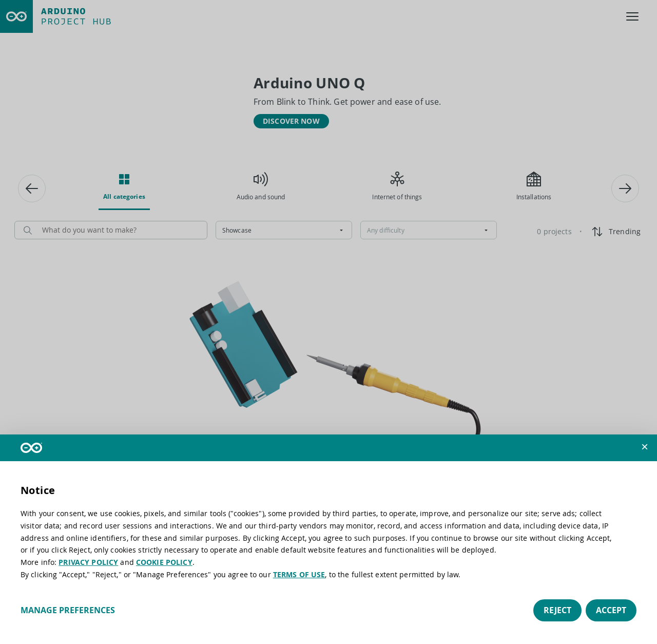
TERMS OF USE (299, 574)
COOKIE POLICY (164, 562)
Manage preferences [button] (68, 610)
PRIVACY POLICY (88, 562)
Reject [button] (557, 610)
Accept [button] (611, 610)
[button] (645, 447)
